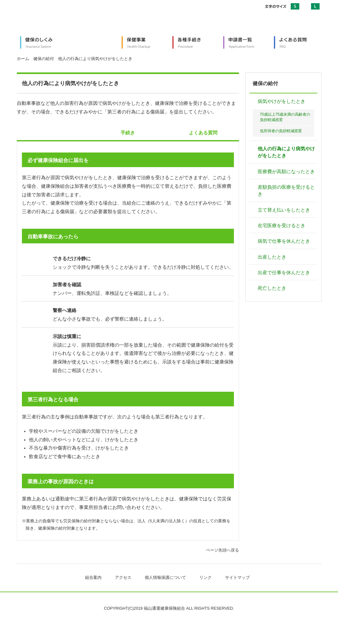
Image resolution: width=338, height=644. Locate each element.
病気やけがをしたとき (282, 101)
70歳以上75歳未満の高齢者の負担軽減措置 (285, 117)
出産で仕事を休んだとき (284, 273)
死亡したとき (272, 288)
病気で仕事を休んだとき (284, 241)
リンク (205, 577)
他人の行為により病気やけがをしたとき (286, 152)
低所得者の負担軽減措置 (281, 131)
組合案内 (93, 577)
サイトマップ (237, 577)
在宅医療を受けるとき (282, 226)
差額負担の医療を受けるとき (286, 191)
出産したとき (272, 257)
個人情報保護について (165, 577)
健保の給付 (44, 59)
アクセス (123, 577)
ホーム (23, 59)
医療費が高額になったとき (286, 172)
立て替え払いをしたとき (284, 210)
